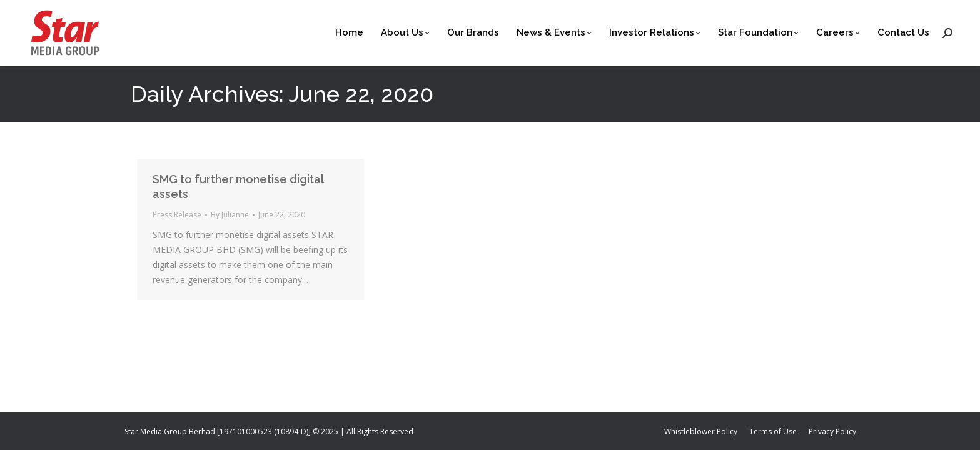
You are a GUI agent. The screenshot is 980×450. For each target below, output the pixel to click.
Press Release (177, 215)
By (230, 215)
